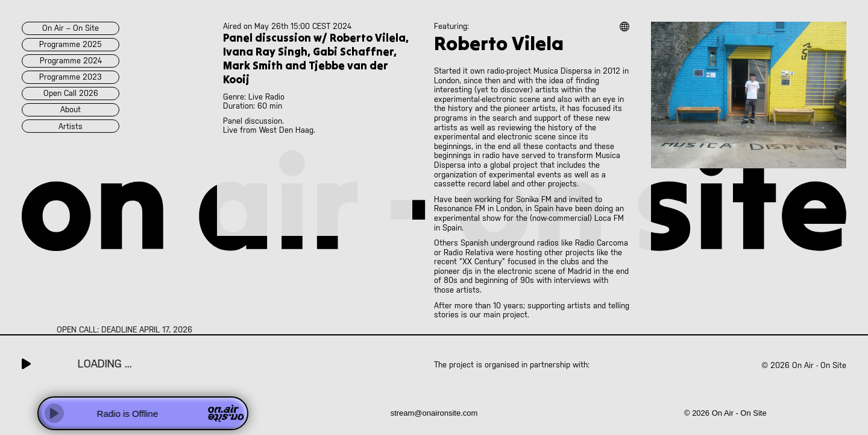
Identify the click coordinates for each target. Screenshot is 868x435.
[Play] (54, 413)
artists (71, 126)
